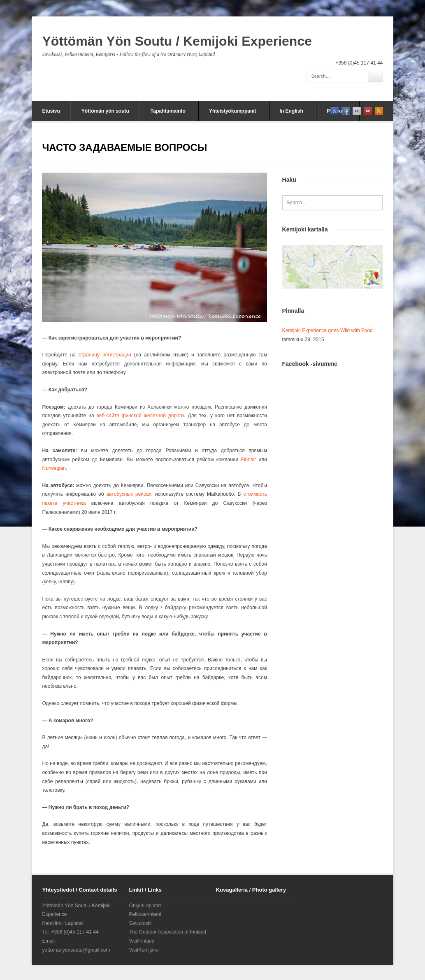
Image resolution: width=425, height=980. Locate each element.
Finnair (249, 460)
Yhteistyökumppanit (233, 111)
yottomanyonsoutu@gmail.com (76, 950)
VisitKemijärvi (144, 950)
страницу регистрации (105, 355)
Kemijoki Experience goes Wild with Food (327, 331)
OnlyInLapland (145, 906)
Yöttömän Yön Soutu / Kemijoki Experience (177, 41)
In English (291, 111)
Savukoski (141, 923)
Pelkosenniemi (145, 914)
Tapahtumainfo (168, 111)
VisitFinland (142, 941)
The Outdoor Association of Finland (168, 932)
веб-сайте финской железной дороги (140, 416)
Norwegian (54, 468)
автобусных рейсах (129, 494)
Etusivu (51, 111)
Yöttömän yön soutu (105, 111)
